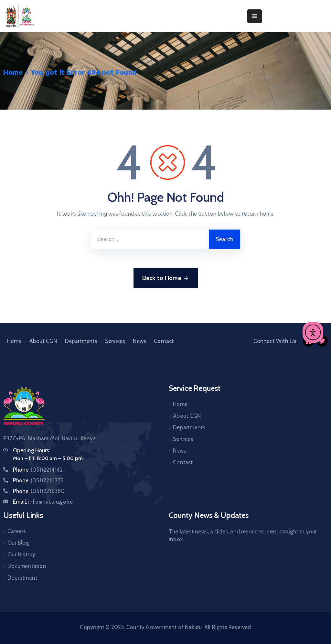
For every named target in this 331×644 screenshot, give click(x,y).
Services (115, 341)
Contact (164, 341)
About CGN (43, 341)
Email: (43, 502)
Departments (81, 341)
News (139, 341)
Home (13, 72)
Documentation (27, 566)
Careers (17, 531)
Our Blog (18, 543)
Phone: (38, 470)
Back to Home (166, 278)
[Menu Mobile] (255, 16)
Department (22, 578)
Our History (21, 554)
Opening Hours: (32, 450)
